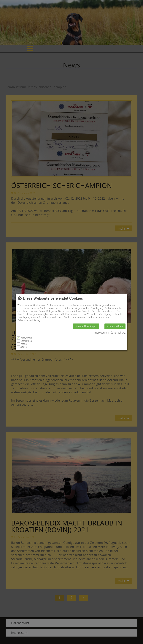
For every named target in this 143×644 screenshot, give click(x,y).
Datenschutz (118, 333)
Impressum (100, 333)
